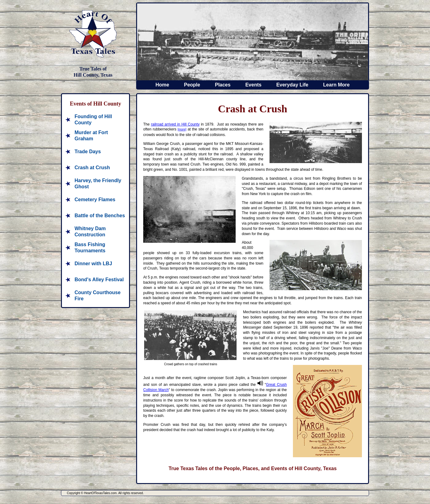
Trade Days (88, 152)
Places (223, 85)
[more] (182, 129)
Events (253, 85)
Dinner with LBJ (93, 264)
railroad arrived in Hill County (175, 124)
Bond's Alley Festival (99, 280)
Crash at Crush (92, 168)
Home (162, 85)
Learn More (336, 85)
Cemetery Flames (95, 200)
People (192, 85)
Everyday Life (292, 85)
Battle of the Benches (100, 216)
